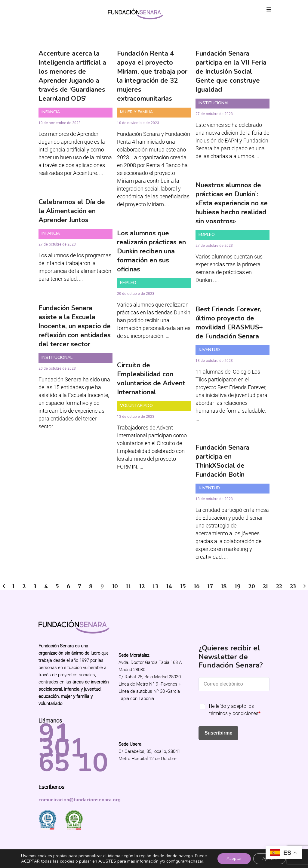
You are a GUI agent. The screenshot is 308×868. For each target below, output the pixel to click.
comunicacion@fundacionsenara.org (80, 800)
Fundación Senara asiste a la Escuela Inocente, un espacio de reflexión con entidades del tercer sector (75, 326)
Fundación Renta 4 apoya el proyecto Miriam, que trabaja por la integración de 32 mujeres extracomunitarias (152, 76)
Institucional (214, 103)
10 (115, 586)
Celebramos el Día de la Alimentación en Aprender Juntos (72, 211)
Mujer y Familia (136, 112)
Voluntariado (136, 406)
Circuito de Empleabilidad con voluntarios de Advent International (151, 379)
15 (183, 586)
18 (224, 586)
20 (252, 586)
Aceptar (234, 859)
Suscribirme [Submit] (218, 733)
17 (210, 586)
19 (238, 586)
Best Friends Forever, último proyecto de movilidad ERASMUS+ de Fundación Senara (229, 323)
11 (128, 586)
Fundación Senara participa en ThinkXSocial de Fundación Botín (222, 461)
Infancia (51, 112)
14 (169, 586)
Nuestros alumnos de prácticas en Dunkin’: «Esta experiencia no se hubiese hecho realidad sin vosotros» (232, 203)
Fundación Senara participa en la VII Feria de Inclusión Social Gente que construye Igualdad (231, 72)
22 (279, 586)
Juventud (209, 350)
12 (142, 586)
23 (293, 586)
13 (155, 586)
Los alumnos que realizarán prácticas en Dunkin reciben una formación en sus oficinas (151, 251)
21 (266, 586)
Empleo (207, 235)
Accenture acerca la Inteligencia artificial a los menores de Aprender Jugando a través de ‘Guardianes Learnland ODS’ (72, 76)
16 (197, 586)
